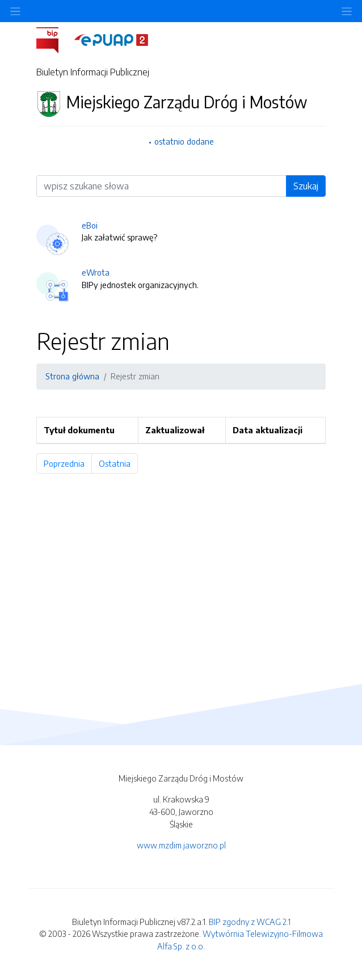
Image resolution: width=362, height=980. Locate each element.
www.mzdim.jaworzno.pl (181, 845)
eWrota (96, 272)
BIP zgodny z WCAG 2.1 (250, 922)
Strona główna (72, 376)
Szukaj (306, 186)
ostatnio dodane (184, 141)
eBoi (90, 225)
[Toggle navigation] (347, 11)
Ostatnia (118, 463)
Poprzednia (68, 463)
